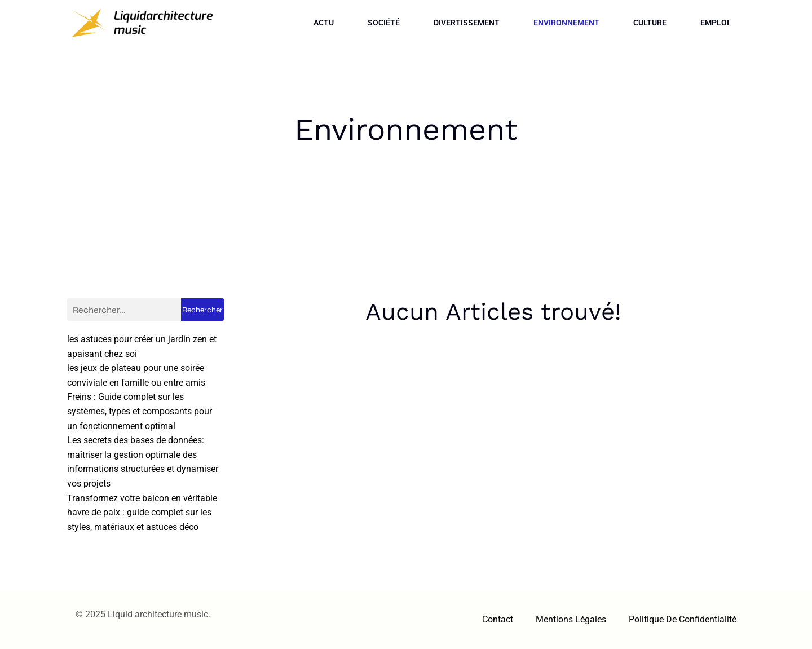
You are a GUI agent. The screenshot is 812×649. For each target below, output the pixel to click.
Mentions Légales (571, 619)
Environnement (566, 23)
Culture (650, 23)
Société (384, 23)
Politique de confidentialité (683, 619)
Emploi (715, 23)
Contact (498, 619)
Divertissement (467, 23)
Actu (324, 23)
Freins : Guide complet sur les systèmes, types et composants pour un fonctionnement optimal (140, 411)
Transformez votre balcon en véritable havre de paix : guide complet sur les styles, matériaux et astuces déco (142, 513)
